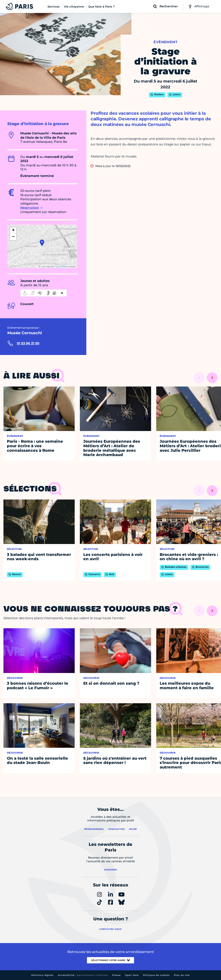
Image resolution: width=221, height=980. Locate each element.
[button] (42, 243)
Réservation (30, 208)
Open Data (132, 975)
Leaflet (42, 267)
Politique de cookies (156, 975)
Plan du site (182, 975)
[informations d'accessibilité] (44, 293)
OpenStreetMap (61, 267)
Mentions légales (42, 975)
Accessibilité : (83, 975)
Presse (116, 975)
